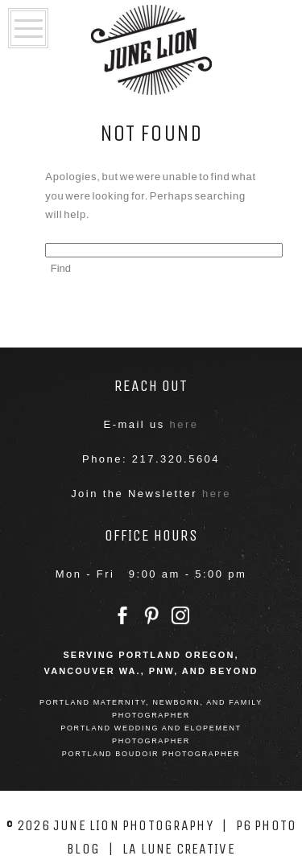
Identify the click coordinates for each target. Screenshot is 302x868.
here (184, 424)
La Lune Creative (179, 849)
